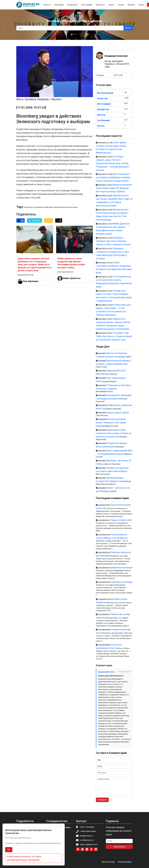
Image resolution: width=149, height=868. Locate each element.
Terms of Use (108, 862)
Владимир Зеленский (116, 56)
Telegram (35, 221)
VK (21, 221)
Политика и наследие (122, 582)
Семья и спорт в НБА (121, 520)
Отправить (102, 800)
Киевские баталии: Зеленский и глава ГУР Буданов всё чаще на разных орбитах (114, 188)
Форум (121, 5)
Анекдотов (103, 109)
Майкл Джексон (72, 278)
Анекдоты (100, 5)
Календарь (59, 5)
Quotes (101, 126)
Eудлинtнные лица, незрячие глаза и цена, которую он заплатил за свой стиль (114, 433)
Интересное (73, 5)
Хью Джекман (31, 281)
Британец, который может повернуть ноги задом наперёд (111, 422)
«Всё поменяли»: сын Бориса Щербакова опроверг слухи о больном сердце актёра (113, 177)
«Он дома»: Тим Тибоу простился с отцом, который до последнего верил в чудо (114, 336)
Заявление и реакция (122, 568)
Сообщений (103, 120)
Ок (9, 850)
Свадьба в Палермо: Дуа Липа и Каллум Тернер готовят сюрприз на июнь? (113, 241)
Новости (47, 5)
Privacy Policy (125, 862)
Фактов (101, 115)
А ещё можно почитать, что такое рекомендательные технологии (24, 858)
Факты (111, 5)
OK (49, 221)
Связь (141, 5)
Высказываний (105, 93)
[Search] (70, 28)
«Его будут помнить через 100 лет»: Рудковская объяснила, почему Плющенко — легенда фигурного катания (113, 163)
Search (128, 28)
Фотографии (87, 5)
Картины (131, 5)
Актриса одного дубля (117, 413)
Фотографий (104, 104)
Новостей (102, 98)
